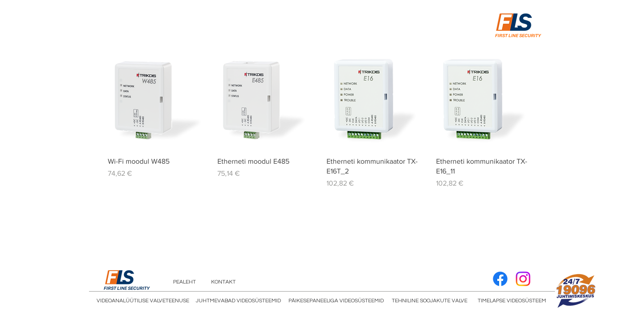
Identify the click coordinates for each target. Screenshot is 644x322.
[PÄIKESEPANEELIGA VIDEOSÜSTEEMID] (336, 301)
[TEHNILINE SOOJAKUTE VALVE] (430, 301)
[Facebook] (500, 279)
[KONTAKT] (223, 282)
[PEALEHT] (184, 282)
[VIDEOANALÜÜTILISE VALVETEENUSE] (143, 301)
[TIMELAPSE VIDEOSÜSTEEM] (512, 301)
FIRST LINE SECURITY (518, 36)
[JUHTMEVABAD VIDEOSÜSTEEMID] (238, 301)
